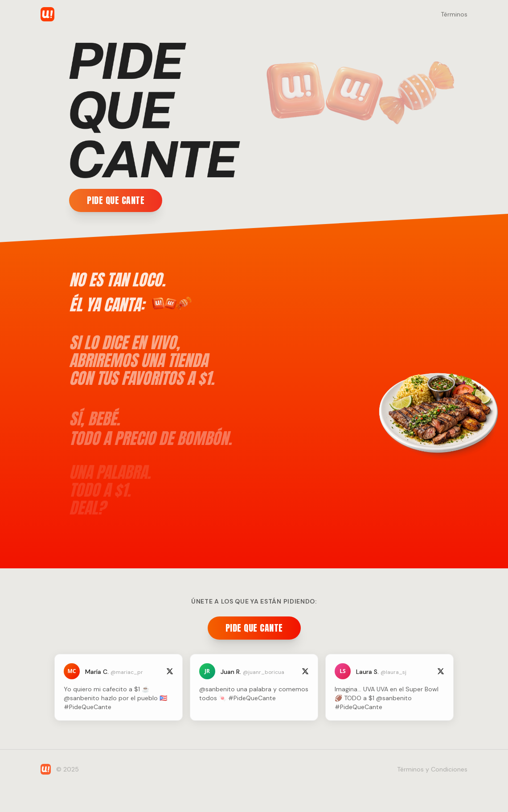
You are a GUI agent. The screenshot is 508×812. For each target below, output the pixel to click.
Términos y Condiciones (432, 769)
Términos (454, 14)
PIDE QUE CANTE (116, 200)
